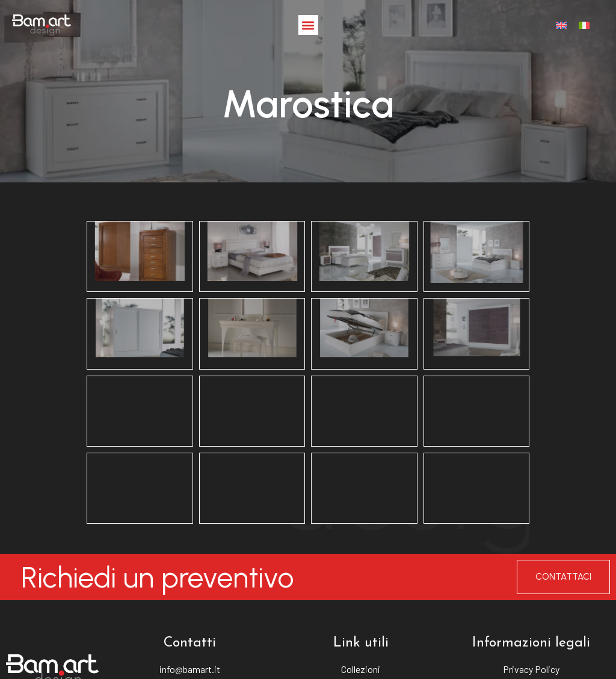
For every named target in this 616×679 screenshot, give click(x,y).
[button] (308, 25)
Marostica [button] (308, 217)
